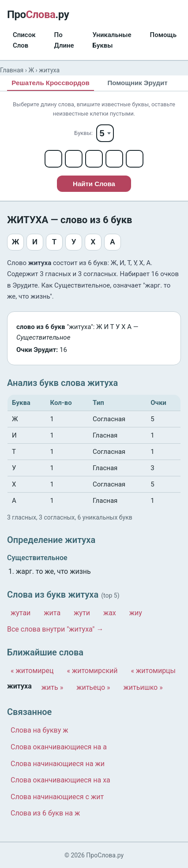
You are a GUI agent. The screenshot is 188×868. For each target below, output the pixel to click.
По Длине (64, 40)
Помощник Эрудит (137, 83)
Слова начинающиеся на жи (58, 764)
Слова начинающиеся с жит (57, 797)
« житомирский (92, 671)
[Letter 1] (53, 159)
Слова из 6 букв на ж (45, 813)
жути (82, 613)
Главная (12, 70)
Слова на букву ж (39, 730)
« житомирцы (153, 671)
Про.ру (38, 15)
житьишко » (143, 687)
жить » (52, 687)
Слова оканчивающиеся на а (59, 747)
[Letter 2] (74, 159)
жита (52, 613)
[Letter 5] (135, 159)
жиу (136, 613)
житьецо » (93, 687)
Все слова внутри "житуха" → (55, 629)
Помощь (163, 35)
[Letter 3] (94, 159)
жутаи (21, 613)
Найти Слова (94, 184)
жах (110, 613)
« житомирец (32, 671)
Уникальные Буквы (112, 40)
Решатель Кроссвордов (50, 83)
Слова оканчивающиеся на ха (60, 780)
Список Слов (24, 40)
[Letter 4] (114, 159)
